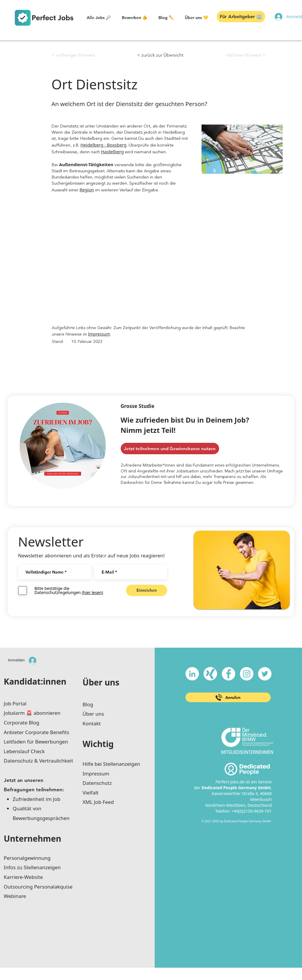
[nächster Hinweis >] (246, 55)
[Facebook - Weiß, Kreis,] (228, 674)
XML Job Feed (98, 802)
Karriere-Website (23, 877)
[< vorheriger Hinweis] (73, 55)
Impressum (99, 334)
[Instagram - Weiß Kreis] (247, 674)
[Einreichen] (147, 590)
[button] (99, 18)
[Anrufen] (228, 697)
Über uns (101, 682)
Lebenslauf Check (24, 751)
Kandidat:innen (35, 681)
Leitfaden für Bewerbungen (36, 742)
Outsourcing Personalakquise (38, 887)
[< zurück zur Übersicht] (160, 55)
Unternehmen (33, 838)
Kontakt (92, 723)
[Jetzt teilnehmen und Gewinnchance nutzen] (170, 449)
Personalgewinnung (27, 858)
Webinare (15, 896)
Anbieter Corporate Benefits (36, 732)
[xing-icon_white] (210, 674)
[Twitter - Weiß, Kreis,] (265, 674)
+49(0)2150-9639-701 (252, 811)
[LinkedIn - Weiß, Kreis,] (192, 674)
